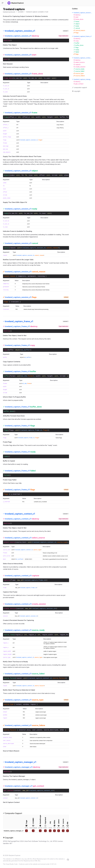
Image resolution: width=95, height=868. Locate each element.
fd (22, 175)
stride (55, 175)
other (62, 730)
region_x (19, 635)
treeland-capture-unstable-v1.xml (37, 12)
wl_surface (19, 559)
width (38, 117)
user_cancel (37, 730)
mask (4, 559)
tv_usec (47, 78)
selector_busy (25, 730)
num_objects (7, 152)
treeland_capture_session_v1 (43, 609)
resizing (41, 276)
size (30, 175)
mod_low (5, 149)
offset (42, 175)
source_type (7, 657)
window (26, 704)
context (17, 791)
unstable (21, 12)
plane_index (7, 198)
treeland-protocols (9, 12)
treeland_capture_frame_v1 (34, 580)
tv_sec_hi (18, 78)
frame (13, 580)
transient (15, 302)
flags (5, 140)
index (12, 175)
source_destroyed (51, 730)
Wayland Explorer (15, 855)
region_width (47, 635)
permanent (32, 276)
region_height (66, 635)
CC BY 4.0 (53, 864)
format (5, 143)
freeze (5, 553)
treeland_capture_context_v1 (41, 791)
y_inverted (15, 494)
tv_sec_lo (33, 78)
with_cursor (7, 556)
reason (13, 248)
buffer (11, 350)
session (20, 609)
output (19, 704)
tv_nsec (42, 213)
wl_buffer (26, 350)
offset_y (26, 117)
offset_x (13, 117)
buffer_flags (65, 117)
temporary (22, 276)
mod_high (6, 146)
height (50, 117)
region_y (32, 635)
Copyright (8, 838)
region (33, 704)
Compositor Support (13, 813)
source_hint (21, 542)
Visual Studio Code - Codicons (15, 864)
